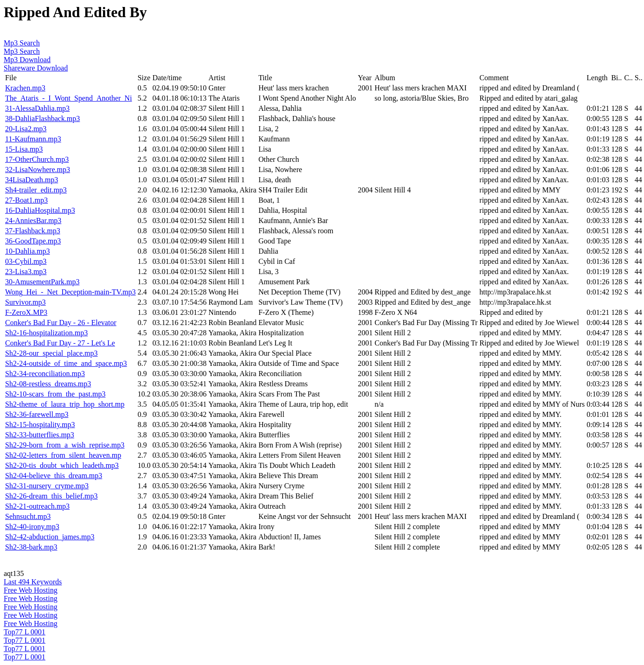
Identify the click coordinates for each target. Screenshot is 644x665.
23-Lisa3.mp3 (26, 272)
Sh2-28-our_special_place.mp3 (52, 353)
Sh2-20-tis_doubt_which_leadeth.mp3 (62, 465)
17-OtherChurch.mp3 (37, 159)
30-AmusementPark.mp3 (42, 282)
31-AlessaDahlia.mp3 (37, 108)
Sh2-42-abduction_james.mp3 (50, 537)
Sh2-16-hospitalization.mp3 (46, 333)
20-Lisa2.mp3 (26, 129)
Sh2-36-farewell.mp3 (37, 414)
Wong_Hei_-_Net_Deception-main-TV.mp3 (70, 292)
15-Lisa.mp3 (24, 149)
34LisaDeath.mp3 (32, 180)
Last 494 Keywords (33, 582)
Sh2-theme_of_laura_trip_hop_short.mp (65, 404)
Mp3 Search (22, 43)
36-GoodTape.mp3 (33, 241)
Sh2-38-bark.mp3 (31, 547)
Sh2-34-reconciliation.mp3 (45, 374)
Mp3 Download (27, 60)
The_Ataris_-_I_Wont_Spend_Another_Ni (68, 98)
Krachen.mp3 (25, 88)
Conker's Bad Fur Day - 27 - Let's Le (60, 343)
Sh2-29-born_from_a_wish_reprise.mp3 (65, 445)
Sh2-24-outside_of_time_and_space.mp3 (66, 363)
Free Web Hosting (31, 590)
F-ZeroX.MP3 (26, 312)
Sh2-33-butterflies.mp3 (40, 435)
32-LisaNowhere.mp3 (38, 169)
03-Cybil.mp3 (26, 261)
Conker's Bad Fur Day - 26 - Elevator (61, 323)
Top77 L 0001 (25, 632)
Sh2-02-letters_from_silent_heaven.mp (63, 455)
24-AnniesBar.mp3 (33, 221)
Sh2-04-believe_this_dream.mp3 (54, 476)
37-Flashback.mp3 (33, 231)
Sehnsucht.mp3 (28, 516)
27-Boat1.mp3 (26, 200)
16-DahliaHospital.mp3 (40, 210)
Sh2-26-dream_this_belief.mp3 (52, 496)
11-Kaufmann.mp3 (33, 139)
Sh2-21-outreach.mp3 (37, 506)
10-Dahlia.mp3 (27, 251)
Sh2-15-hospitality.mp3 (40, 425)
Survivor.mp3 (26, 302)
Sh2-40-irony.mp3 (32, 527)
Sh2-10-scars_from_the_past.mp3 (55, 394)
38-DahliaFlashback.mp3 (42, 118)
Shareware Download (36, 68)
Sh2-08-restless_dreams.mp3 (48, 384)
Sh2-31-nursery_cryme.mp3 (47, 486)
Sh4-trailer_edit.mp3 (36, 190)
